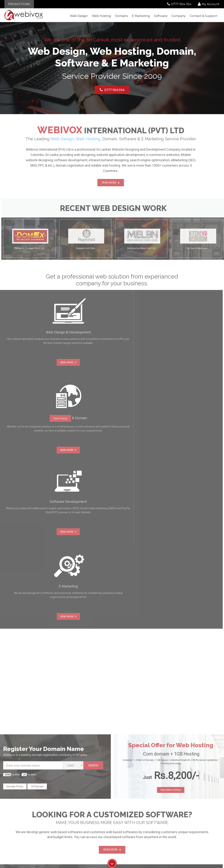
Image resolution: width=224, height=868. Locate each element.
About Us (90, 807)
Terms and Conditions (97, 826)
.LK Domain (35, 532)
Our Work (90, 819)
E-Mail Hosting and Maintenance (138, 828)
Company (179, 16)
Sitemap (175, 830)
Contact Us (91, 811)
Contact (204, 16)
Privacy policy (92, 830)
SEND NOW (172, 714)
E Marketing (141, 16)
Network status (179, 826)
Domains (121, 16)
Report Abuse (178, 823)
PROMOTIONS (19, 4)
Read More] (107, 693)
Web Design (79, 16)
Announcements (179, 811)
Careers (89, 823)
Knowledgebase (179, 819)
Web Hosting (101, 16)
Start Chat (28, 665)
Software (161, 16)
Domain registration (138, 815)
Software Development (140, 823)
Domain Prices (13, 532)
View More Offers (173, 536)
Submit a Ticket (179, 815)
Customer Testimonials (97, 815)
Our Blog (175, 807)
